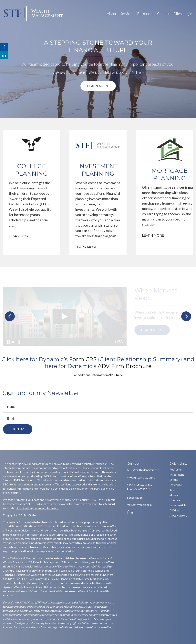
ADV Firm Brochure (125, 366)
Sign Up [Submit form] (18, 430)
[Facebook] (128, 512)
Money (174, 495)
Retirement (177, 469)
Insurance (176, 485)
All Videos (176, 510)
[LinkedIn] (133, 512)
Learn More (98, 86)
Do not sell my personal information (37, 508)
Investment (177, 475)
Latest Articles (179, 505)
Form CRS (83, 359)
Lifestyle (175, 500)
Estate (174, 480)
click (112, 375)
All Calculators (178, 515)
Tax (172, 490)
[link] (83, 359)
